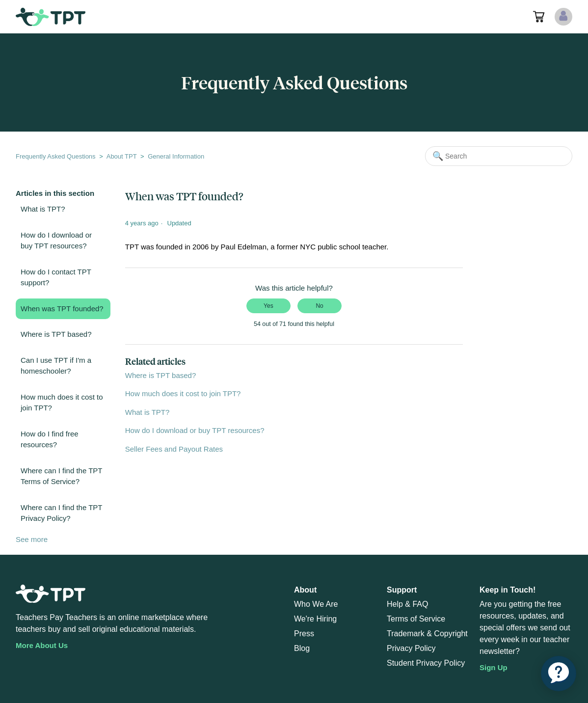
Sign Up (494, 667)
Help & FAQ (407, 604)
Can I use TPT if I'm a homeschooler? (56, 366)
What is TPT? (43, 209)
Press (304, 634)
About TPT (122, 156)
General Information (176, 156)
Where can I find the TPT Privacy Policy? (61, 513)
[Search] (499, 156)
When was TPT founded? (62, 309)
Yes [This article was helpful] (268, 306)
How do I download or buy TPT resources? (56, 241)
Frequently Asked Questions (56, 156)
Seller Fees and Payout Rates (174, 449)
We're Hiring (315, 619)
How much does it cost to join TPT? (62, 403)
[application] (559, 674)
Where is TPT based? (56, 334)
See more (32, 539)
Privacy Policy (411, 648)
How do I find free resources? (50, 439)
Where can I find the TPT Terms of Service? (61, 476)
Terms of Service (416, 619)
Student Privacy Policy (426, 663)
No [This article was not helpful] (319, 306)
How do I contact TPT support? (56, 277)
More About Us (42, 645)
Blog (302, 648)
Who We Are (316, 604)
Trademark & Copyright (427, 634)
